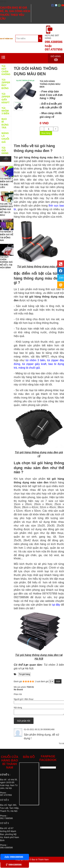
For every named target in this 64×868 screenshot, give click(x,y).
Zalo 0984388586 (14, 857)
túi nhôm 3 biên (35, 360)
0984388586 (14, 865)
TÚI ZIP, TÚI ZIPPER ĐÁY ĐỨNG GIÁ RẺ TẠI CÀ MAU (7, 209)
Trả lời (61, 744)
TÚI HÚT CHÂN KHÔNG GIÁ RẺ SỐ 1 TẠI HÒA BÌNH (6, 262)
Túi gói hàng (24, 674)
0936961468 (49, 730)
